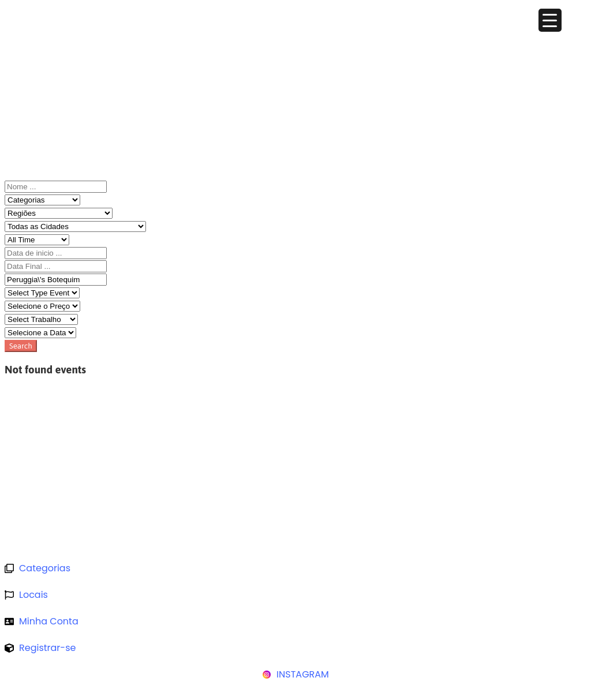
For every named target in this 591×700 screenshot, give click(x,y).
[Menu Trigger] (550, 20)
